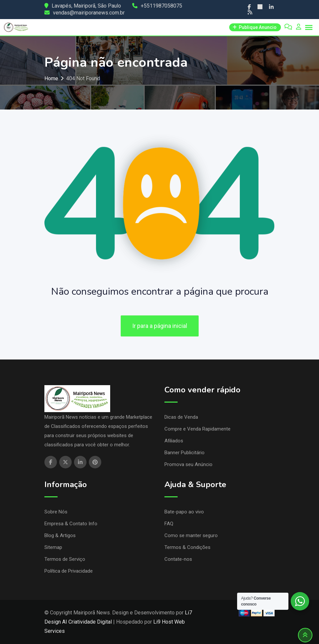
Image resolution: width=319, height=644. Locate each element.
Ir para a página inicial (160, 326)
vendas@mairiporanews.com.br (89, 13)
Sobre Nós (56, 512)
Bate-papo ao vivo (184, 512)
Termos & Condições (187, 547)
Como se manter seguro (191, 535)
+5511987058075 (161, 6)
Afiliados (174, 441)
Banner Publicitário (184, 453)
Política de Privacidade (69, 571)
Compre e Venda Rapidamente (197, 429)
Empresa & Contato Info (71, 524)
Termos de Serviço (65, 559)
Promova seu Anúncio (188, 464)
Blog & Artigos (60, 535)
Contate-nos (178, 559)
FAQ (169, 524)
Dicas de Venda (181, 417)
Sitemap (53, 547)
